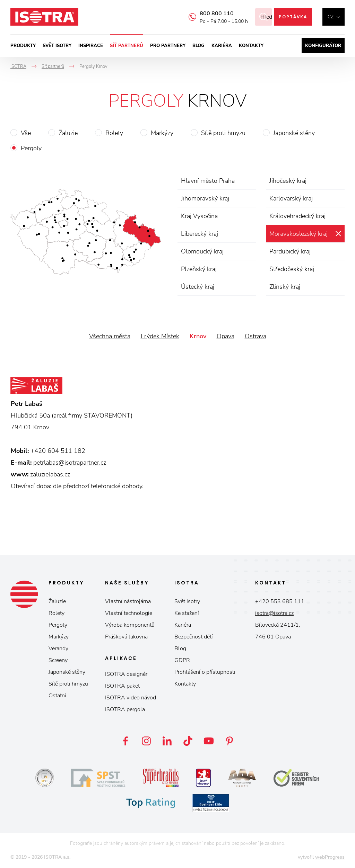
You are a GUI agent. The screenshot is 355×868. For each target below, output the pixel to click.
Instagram (146, 741)
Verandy (58, 648)
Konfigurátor (323, 46)
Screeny (58, 660)
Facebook (125, 741)
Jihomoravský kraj (205, 198)
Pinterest (230, 741)
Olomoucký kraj (202, 251)
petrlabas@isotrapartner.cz (70, 463)
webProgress (330, 857)
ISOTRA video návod (131, 698)
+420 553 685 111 (280, 601)
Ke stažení (187, 613)
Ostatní (57, 696)
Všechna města (110, 336)
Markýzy (162, 133)
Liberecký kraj (200, 234)
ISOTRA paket (122, 686)
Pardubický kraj (290, 251)
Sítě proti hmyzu (223, 133)
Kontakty (251, 46)
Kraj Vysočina (199, 216)
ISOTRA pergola (125, 709)
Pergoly (31, 148)
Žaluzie (68, 133)
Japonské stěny (294, 133)
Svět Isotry (187, 601)
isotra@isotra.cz (274, 613)
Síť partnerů (127, 46)
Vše (26, 133)
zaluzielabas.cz (50, 474)
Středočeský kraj (292, 269)
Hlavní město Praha (208, 181)
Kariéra (222, 46)
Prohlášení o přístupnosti (205, 672)
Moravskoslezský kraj (298, 234)
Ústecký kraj (198, 287)
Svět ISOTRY (57, 46)
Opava (226, 336)
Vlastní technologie (129, 613)
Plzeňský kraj (199, 269)
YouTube (209, 741)
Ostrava (256, 336)
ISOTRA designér (126, 674)
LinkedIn (167, 741)
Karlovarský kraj (291, 198)
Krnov (198, 336)
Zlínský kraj (285, 287)
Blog (198, 46)
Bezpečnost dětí (194, 637)
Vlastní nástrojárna (128, 601)
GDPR (182, 660)
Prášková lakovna (126, 637)
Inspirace (91, 46)
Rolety (114, 133)
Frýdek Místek (160, 336)
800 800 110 (208, 14)
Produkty (23, 46)
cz (331, 17)
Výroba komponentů (130, 625)
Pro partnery (168, 46)
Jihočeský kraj (288, 181)
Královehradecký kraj (297, 216)
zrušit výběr (338, 234)
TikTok (188, 741)
